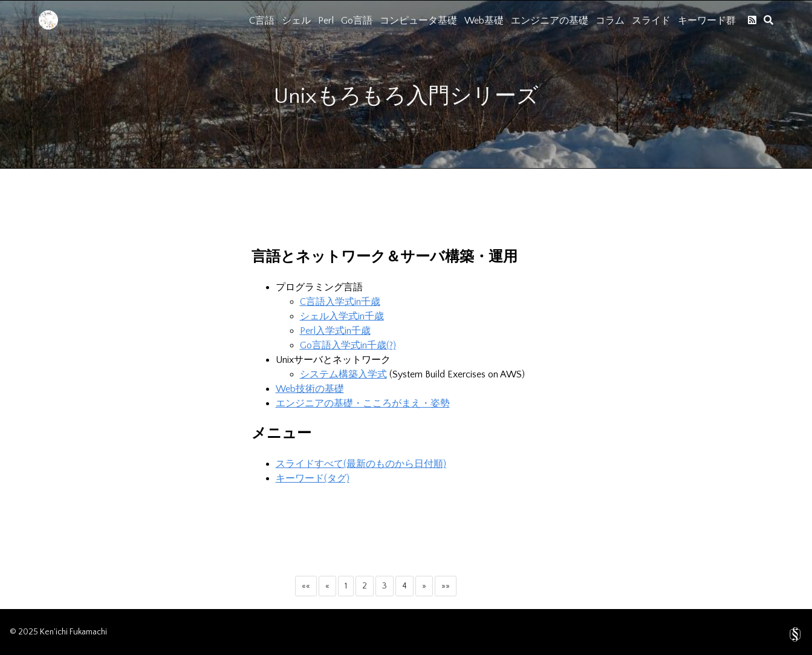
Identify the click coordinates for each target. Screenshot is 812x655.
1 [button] (346, 586)
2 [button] (365, 586)
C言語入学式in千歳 (340, 302)
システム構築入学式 (343, 374)
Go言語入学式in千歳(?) (348, 345)
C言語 (262, 21)
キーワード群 (707, 21)
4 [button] (404, 586)
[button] (306, 586)
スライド (651, 21)
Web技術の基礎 (310, 389)
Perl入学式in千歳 (335, 331)
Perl (326, 21)
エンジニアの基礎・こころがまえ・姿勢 (363, 403)
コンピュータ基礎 (418, 21)
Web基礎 (484, 21)
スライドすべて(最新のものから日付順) (361, 464)
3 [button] (385, 586)
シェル (296, 21)
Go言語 (357, 21)
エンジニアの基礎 (550, 21)
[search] (768, 20)
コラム (610, 21)
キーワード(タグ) (313, 478)
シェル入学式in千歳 (342, 316)
